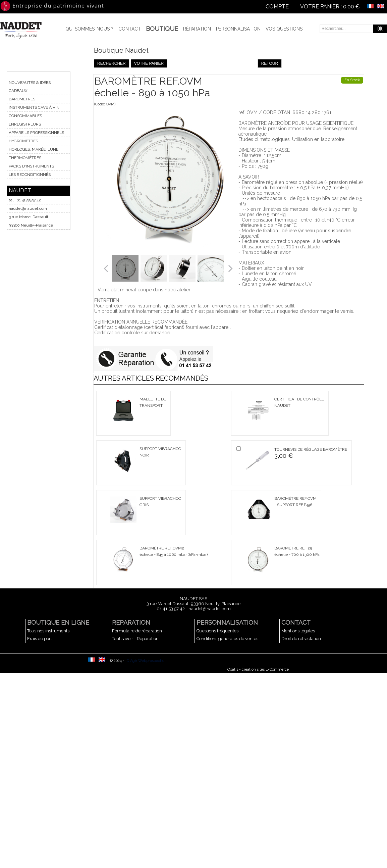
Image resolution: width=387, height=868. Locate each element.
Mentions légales (298, 631)
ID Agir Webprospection (146, 661)
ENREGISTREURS (25, 124)
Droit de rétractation (301, 639)
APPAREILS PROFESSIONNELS (36, 133)
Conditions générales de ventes (227, 639)
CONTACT (296, 622)
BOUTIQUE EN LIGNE (58, 622)
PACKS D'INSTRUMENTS (31, 166)
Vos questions (284, 29)
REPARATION (131, 622)
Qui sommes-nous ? (89, 29)
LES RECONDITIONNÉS (30, 175)
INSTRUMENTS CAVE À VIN (34, 107)
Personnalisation (238, 29)
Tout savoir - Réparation (135, 639)
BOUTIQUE (162, 29)
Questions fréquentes (217, 631)
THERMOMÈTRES (25, 158)
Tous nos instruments (48, 631)
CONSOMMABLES (25, 116)
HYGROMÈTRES (23, 141)
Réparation (197, 29)
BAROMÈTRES (22, 99)
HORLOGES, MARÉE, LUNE (34, 149)
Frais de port (40, 639)
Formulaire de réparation (137, 631)
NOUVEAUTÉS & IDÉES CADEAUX (30, 87)
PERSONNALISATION (227, 622)
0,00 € (351, 7)
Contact (130, 29)
